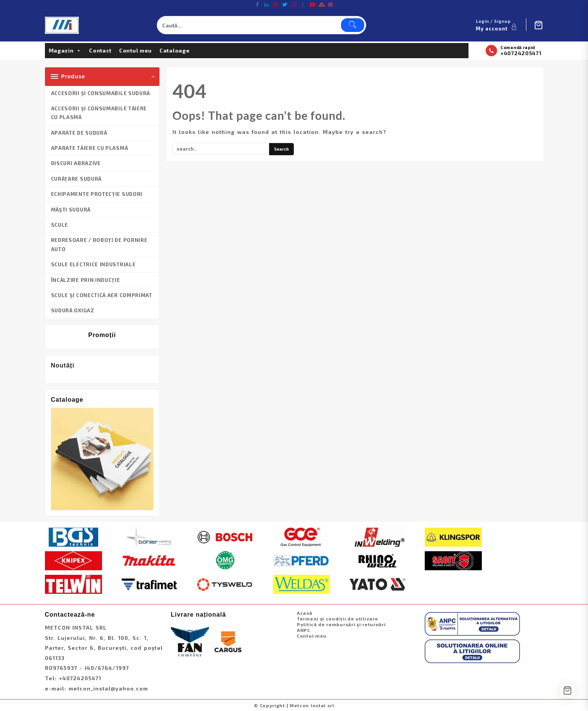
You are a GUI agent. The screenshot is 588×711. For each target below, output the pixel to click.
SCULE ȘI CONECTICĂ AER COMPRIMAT (102, 295)
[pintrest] (276, 5)
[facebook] (258, 5)
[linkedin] (267, 5)
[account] (497, 25)
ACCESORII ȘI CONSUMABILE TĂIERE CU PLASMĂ (99, 113)
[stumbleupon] (322, 5)
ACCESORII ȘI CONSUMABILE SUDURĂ (101, 93)
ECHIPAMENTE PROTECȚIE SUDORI (97, 194)
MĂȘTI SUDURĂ (71, 210)
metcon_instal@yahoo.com (108, 688)
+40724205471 (521, 53)
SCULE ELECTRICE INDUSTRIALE (93, 264)
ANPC (304, 630)
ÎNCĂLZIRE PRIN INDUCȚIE (86, 280)
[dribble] (331, 5)
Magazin (65, 51)
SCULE (60, 225)
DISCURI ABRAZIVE (76, 163)
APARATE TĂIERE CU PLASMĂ (90, 148)
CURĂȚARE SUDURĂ (76, 179)
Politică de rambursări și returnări (341, 624)
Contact (100, 50)
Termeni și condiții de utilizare (337, 619)
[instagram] (294, 5)
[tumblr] (303, 5)
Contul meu (135, 50)
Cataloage (174, 50)
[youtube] (312, 5)
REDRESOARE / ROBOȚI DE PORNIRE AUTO (99, 244)
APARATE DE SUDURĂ (79, 133)
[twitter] (285, 5)
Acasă (305, 613)
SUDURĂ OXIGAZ (73, 310)
